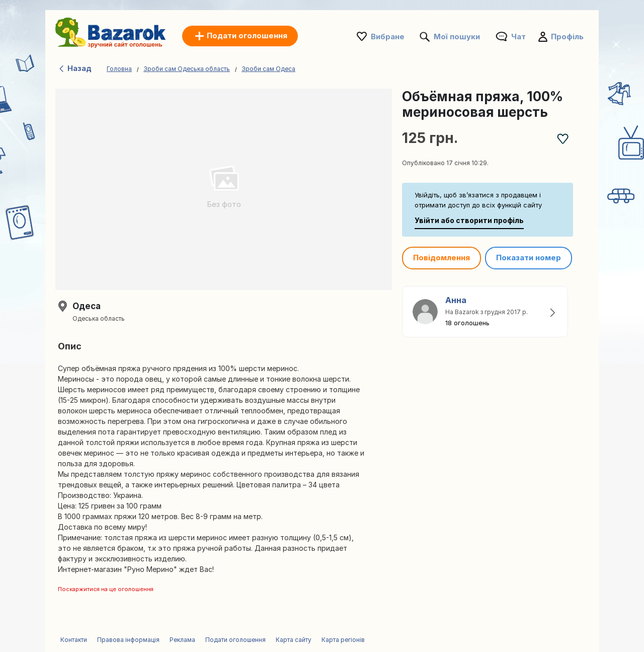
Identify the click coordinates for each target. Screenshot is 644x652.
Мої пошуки (457, 37)
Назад (75, 68)
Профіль (567, 37)
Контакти (74, 640)
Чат (518, 37)
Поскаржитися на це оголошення (106, 589)
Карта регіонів (343, 640)
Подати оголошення (235, 640)
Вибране (388, 37)
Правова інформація (128, 640)
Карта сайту (294, 640)
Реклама (182, 640)
